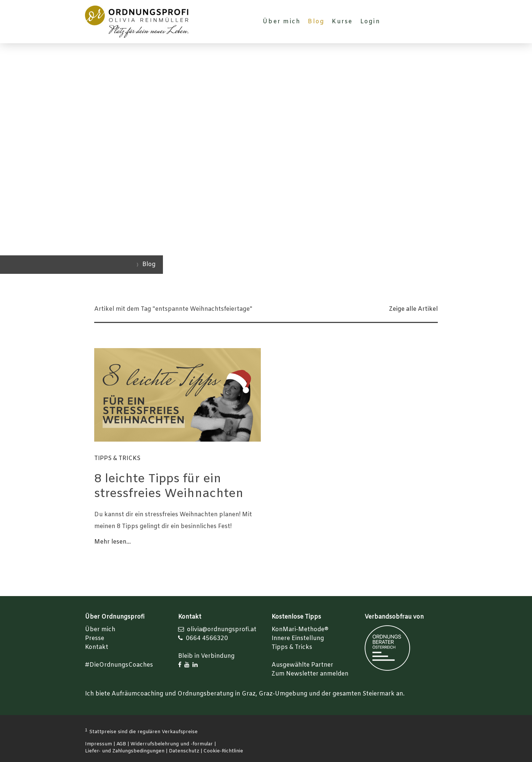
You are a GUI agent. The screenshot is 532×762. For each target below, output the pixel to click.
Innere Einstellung (298, 638)
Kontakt (97, 647)
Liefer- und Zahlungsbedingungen (125, 751)
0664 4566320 (207, 638)
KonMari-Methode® (300, 630)
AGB (121, 744)
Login (370, 22)
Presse (95, 638)
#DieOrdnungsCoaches (119, 665)
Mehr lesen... (112, 542)
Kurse (342, 22)
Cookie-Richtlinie (223, 751)
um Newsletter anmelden (312, 674)
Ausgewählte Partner (302, 665)
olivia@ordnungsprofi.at (222, 630)
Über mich (282, 22)
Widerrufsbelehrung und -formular (172, 744)
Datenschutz (184, 751)
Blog (316, 22)
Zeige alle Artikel (413, 309)
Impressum (98, 744)
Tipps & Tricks (117, 458)
